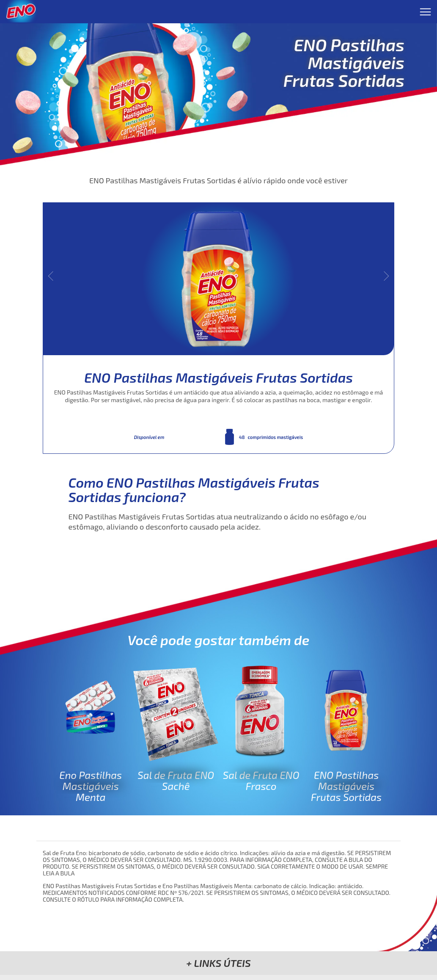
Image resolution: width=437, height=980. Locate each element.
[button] (218, 963)
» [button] (384, 276)
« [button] (53, 276)
